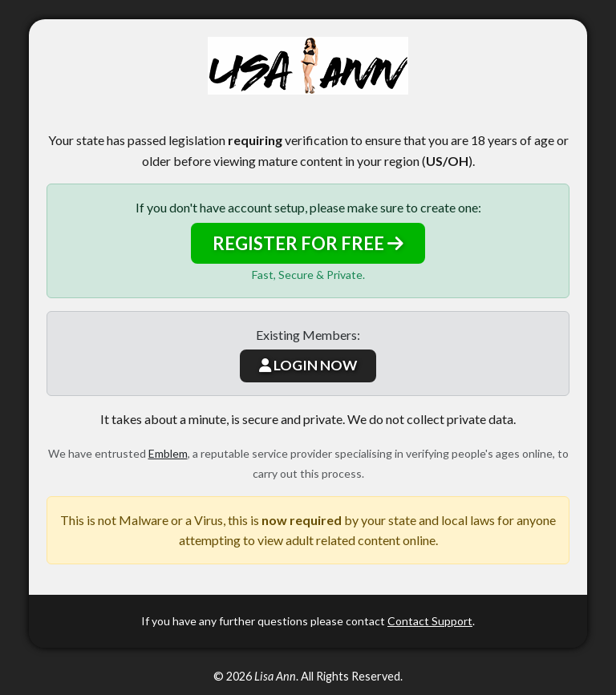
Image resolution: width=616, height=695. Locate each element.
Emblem (168, 453)
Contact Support (430, 621)
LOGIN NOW (308, 365)
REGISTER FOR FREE (308, 243)
